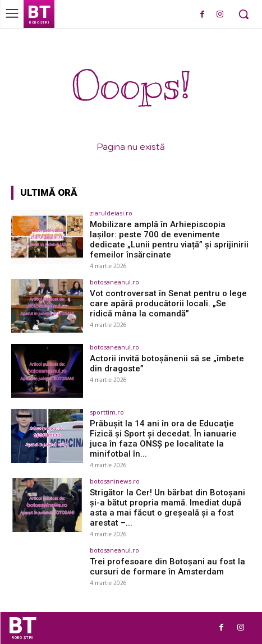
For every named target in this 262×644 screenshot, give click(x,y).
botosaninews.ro (115, 481)
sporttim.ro (107, 412)
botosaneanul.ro (114, 282)
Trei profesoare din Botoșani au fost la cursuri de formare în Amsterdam (167, 567)
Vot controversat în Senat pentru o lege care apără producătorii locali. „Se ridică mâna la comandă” (168, 303)
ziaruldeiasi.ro (111, 213)
